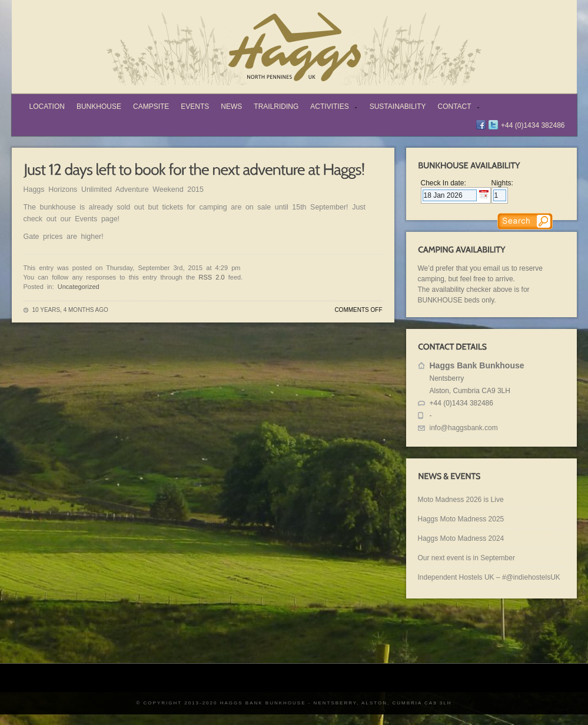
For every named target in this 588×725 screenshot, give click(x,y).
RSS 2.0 (212, 277)
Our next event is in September (466, 558)
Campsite (151, 107)
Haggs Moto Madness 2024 (461, 538)
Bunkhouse (99, 107)
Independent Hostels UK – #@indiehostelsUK (489, 577)
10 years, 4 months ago (70, 310)
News (231, 107)
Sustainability (398, 107)
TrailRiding (276, 107)
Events (195, 107)
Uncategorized (79, 287)
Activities (331, 108)
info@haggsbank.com (464, 428)
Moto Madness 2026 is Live (461, 500)
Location (47, 107)
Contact (456, 108)
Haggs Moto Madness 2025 (461, 519)
